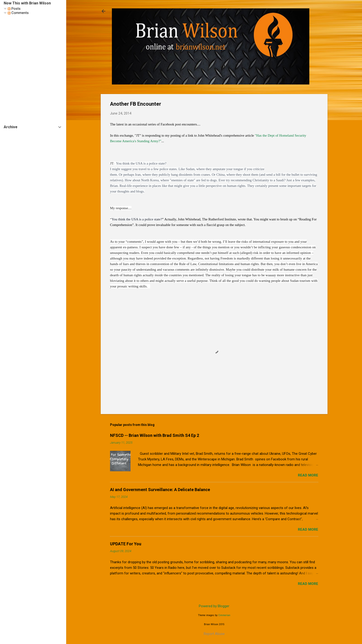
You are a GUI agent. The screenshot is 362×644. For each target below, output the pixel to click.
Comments (18, 13)
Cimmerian (224, 615)
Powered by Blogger (214, 606)
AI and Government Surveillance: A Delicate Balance (160, 490)
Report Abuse (214, 634)
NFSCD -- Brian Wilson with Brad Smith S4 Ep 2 (155, 435)
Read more (308, 475)
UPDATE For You (126, 544)
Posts (14, 9)
